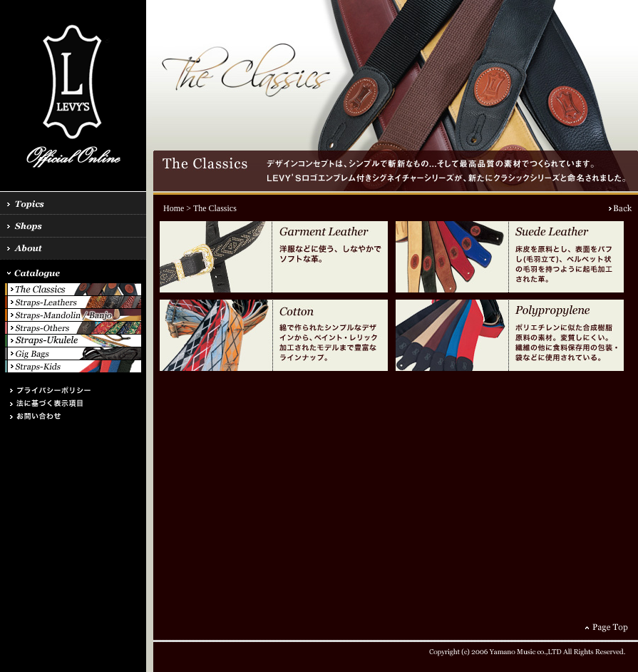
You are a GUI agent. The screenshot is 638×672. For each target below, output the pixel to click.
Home (174, 208)
